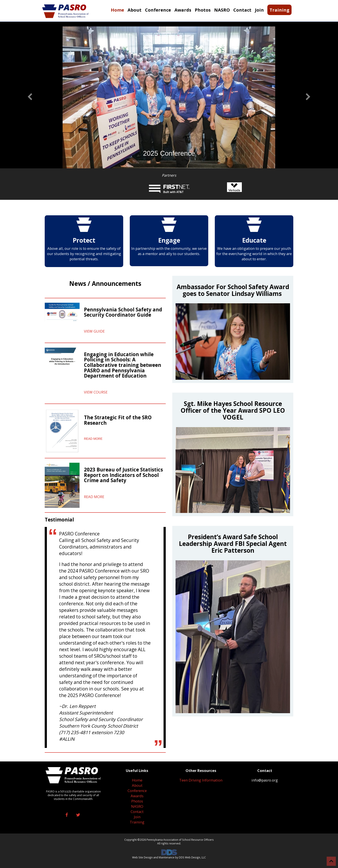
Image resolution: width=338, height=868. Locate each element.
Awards (137, 796)
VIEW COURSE (96, 392)
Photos (137, 801)
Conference (137, 791)
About (137, 785)
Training (137, 822)
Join (137, 817)
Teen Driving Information (201, 780)
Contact (137, 812)
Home (137, 780)
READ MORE (93, 439)
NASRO (137, 806)
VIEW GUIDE (94, 331)
